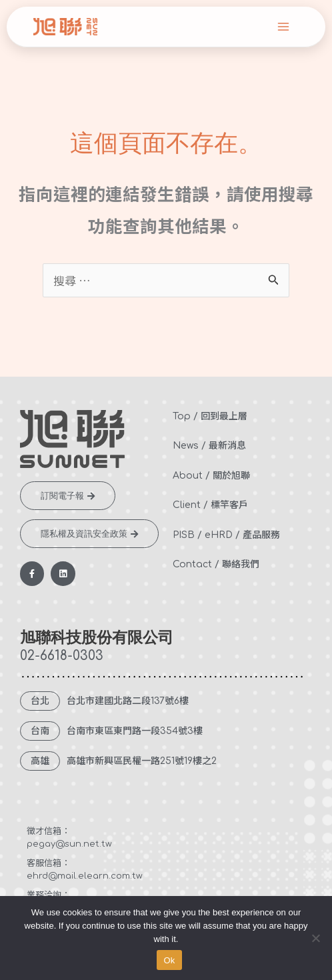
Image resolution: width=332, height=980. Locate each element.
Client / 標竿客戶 (210, 505)
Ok (169, 960)
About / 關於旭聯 (211, 476)
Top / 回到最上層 (210, 416)
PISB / (187, 535)
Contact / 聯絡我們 (216, 564)
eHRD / (222, 535)
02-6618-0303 (62, 656)
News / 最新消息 (209, 446)
